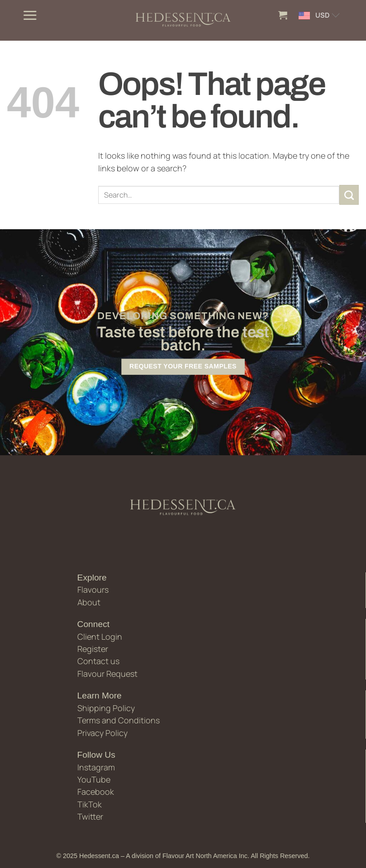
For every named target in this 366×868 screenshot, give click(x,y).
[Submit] (349, 195)
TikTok (90, 804)
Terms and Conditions (119, 720)
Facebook (96, 792)
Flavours (93, 590)
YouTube (94, 779)
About (89, 602)
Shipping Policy (106, 708)
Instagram (96, 767)
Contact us (98, 661)
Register (93, 649)
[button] (30, 15)
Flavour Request (107, 674)
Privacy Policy (102, 733)
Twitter (90, 816)
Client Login (100, 637)
